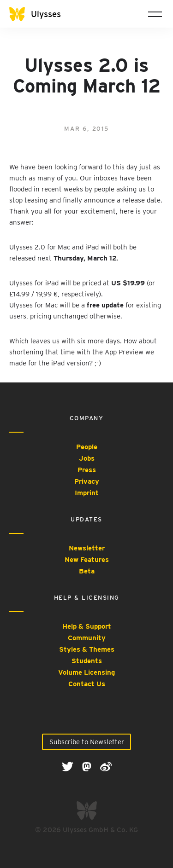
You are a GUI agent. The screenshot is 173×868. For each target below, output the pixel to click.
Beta (87, 571)
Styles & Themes (87, 649)
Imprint (87, 493)
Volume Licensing (86, 672)
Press (87, 470)
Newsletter (87, 548)
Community (87, 638)
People (87, 447)
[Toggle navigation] (155, 14)
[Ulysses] (42, 14)
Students (87, 661)
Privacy (87, 481)
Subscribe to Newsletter (87, 742)
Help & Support (87, 626)
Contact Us (87, 684)
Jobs (87, 458)
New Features (87, 560)
